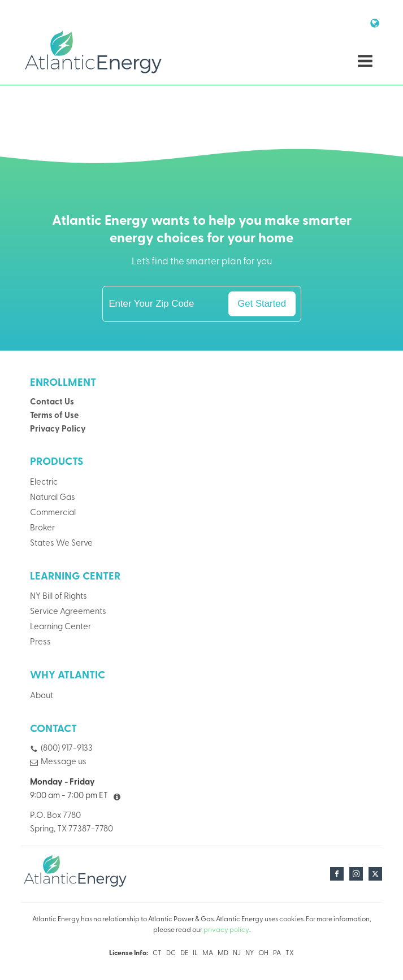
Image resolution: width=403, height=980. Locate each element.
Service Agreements (68, 612)
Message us (64, 762)
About (42, 696)
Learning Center (60, 627)
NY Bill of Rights (58, 597)
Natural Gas (53, 498)
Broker (42, 528)
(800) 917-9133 (67, 749)
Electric (44, 483)
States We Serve (61, 544)
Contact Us (52, 402)
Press (40, 643)
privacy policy (226, 930)
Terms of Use (54, 416)
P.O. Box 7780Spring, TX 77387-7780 (71, 823)
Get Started (262, 304)
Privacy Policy (58, 430)
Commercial (53, 513)
